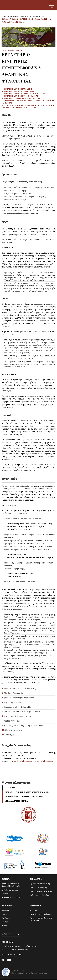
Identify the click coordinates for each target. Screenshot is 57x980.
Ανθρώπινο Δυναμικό (11, 890)
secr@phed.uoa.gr (14, 955)
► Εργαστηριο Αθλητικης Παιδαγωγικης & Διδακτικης (24, 94)
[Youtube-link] (9, 960)
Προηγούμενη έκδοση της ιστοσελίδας (41, 919)
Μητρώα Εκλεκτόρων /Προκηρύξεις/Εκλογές (11, 885)
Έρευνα (5, 894)
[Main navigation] (51, 5)
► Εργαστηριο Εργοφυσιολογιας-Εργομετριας (21, 99)
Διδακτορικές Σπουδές (40, 895)
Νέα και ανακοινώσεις (11, 898)
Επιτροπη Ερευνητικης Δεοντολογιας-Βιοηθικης (27, 792)
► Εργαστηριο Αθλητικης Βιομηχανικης (18, 92)
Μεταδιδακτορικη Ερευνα (16, 801)
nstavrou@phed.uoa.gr (44, 761)
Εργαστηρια (18, 51)
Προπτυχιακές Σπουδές (40, 884)
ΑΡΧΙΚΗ (4, 51)
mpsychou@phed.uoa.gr (22, 761)
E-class (4, 914)
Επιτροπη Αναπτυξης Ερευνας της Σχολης (24, 797)
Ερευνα (10, 51)
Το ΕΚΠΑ (34, 911)
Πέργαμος (6, 926)
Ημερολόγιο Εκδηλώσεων (41, 914)
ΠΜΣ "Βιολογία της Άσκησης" (42, 892)
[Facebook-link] (3, 961)
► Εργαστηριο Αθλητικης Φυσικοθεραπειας (20, 96)
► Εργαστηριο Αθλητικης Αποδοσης (17, 89)
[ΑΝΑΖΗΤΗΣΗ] (11, 935)
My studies (6, 918)
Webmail (5, 911)
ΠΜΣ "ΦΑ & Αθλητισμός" (40, 888)
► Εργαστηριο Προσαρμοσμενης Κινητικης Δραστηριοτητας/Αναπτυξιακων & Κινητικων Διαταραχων (28, 107)
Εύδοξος (5, 922)
